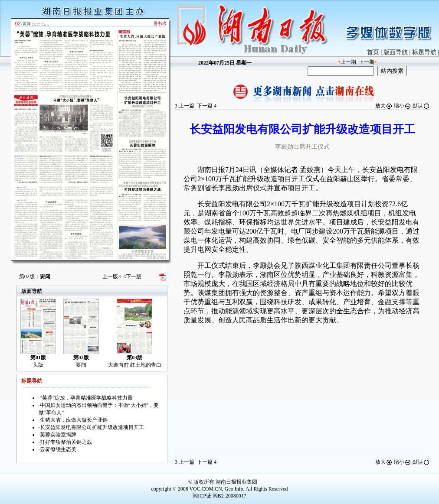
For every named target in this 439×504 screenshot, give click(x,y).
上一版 (111, 276)
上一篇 (185, 106)
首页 (373, 52)
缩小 (403, 106)
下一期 (367, 62)
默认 (421, 106)
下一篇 (207, 106)
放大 (384, 106)
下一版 (132, 276)
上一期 (348, 62)
